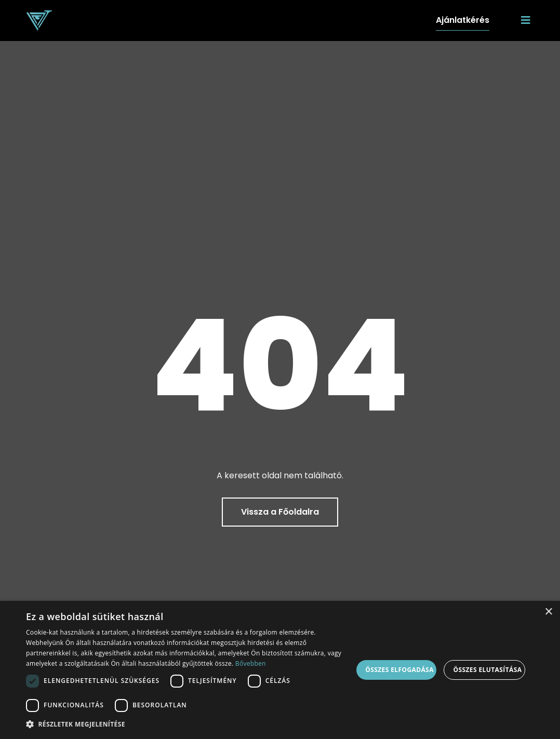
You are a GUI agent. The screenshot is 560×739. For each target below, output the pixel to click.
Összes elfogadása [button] (399, 670)
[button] (189, 724)
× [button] (548, 612)
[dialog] (280, 670)
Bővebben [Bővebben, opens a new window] (251, 663)
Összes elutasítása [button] (487, 670)
